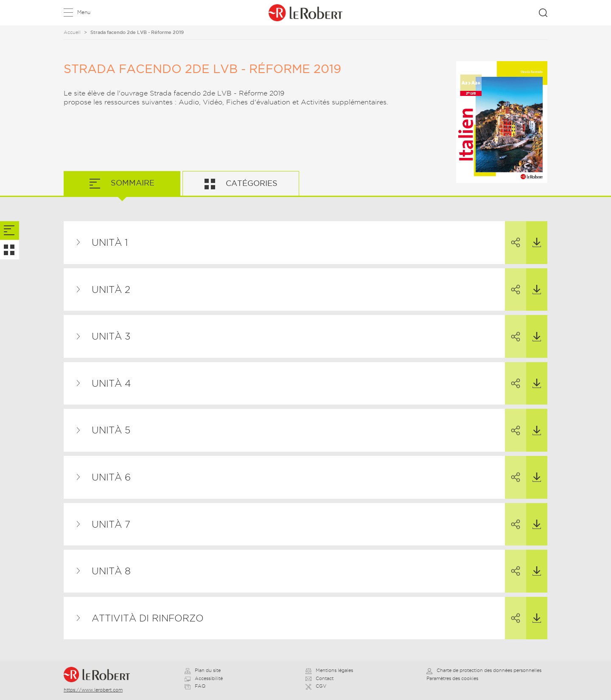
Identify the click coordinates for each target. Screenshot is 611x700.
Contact (320, 678)
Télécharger (534, 234)
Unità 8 (111, 571)
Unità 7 (111, 524)
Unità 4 (111, 383)
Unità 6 (111, 477)
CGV (316, 686)
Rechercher (543, 13)
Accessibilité (204, 678)
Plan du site (203, 670)
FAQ (195, 686)
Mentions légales (329, 670)
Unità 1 (110, 242)
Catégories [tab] (251, 183)
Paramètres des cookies (452, 678)
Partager (513, 235)
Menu (84, 12)
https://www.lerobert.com (93, 690)
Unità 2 (111, 290)
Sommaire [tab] (132, 183)
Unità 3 (111, 336)
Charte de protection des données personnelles (484, 670)
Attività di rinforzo (148, 618)
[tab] (10, 231)
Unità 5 (111, 430)
